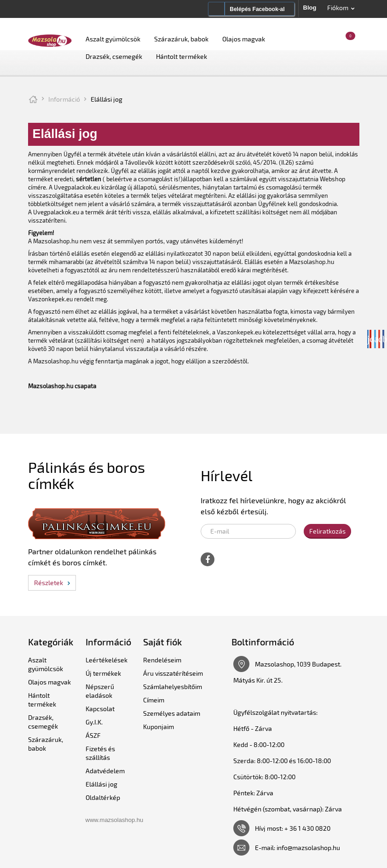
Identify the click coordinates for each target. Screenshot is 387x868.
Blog (310, 8)
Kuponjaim (159, 727)
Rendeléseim (162, 660)
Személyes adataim (172, 713)
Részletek (49, 583)
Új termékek (103, 673)
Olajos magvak (244, 39)
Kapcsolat (100, 709)
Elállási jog (101, 784)
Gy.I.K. (94, 722)
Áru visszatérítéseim (173, 673)
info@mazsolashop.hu (308, 848)
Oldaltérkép (103, 797)
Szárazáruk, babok (181, 39)
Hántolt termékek (182, 56)
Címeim (154, 700)
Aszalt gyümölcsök (113, 39)
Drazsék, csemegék (114, 56)
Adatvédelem (105, 771)
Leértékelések (107, 660)
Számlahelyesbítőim (173, 687)
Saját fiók (162, 642)
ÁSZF (93, 735)
